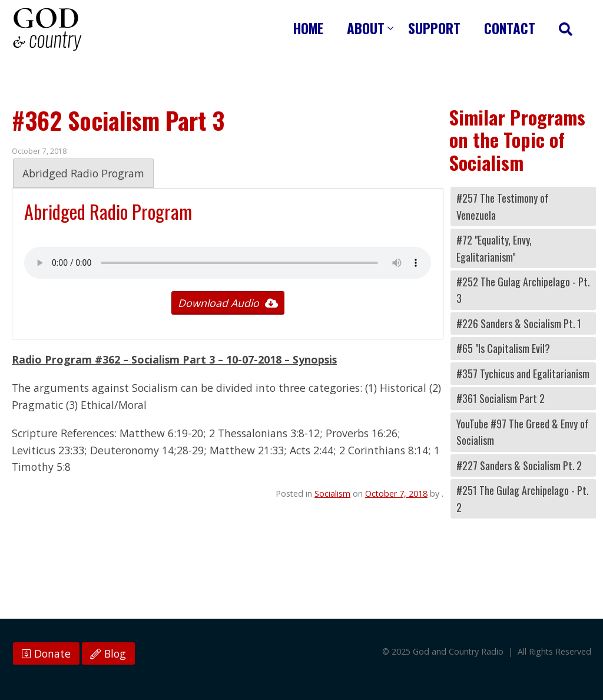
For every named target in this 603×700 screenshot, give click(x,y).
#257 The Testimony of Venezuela (503, 206)
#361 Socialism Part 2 (501, 398)
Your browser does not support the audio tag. (228, 263)
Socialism (332, 493)
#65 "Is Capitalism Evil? (503, 348)
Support (434, 28)
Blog (108, 653)
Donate (46, 653)
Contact (510, 28)
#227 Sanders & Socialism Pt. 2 (519, 465)
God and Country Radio (47, 29)
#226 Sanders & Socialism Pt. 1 (519, 323)
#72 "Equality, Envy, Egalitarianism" (494, 248)
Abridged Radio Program (83, 173)
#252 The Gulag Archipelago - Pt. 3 (523, 290)
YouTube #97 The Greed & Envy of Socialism (523, 432)
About (366, 28)
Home (308, 28)
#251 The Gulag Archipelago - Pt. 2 (522, 498)
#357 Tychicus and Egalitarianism (523, 374)
